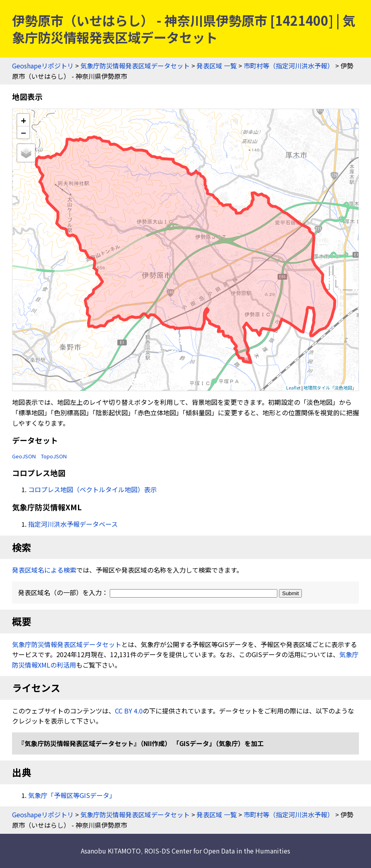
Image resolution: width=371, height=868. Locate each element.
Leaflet (293, 388)
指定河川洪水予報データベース (73, 524)
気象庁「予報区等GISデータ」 (72, 795)
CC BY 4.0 (129, 711)
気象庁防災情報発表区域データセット (135, 66)
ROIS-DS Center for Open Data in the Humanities (217, 851)
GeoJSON (24, 456)
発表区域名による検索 (44, 570)
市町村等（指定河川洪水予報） (289, 66)
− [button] (24, 132)
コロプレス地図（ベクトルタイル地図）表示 (92, 489)
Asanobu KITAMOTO (111, 851)
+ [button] (24, 120)
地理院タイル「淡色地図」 (330, 388)
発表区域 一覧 (217, 66)
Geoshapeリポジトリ (43, 66)
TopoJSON (54, 456)
